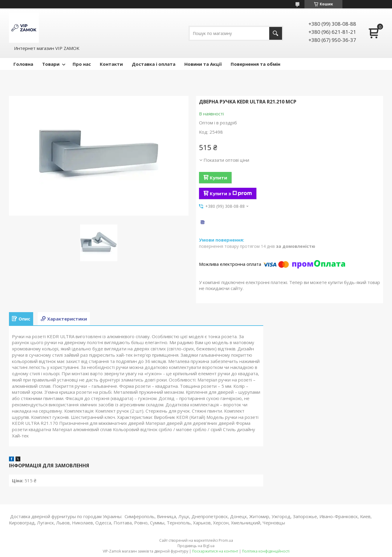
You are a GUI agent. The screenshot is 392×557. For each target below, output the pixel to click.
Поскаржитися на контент (215, 551)
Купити (218, 178)
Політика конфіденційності (266, 551)
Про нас (82, 64)
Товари (51, 64)
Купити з (231, 193)
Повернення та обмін (255, 64)
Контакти (111, 64)
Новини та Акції (203, 64)
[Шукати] (276, 33)
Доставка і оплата (154, 64)
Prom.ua (226, 540)
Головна (23, 64)
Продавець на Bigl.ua (196, 546)
